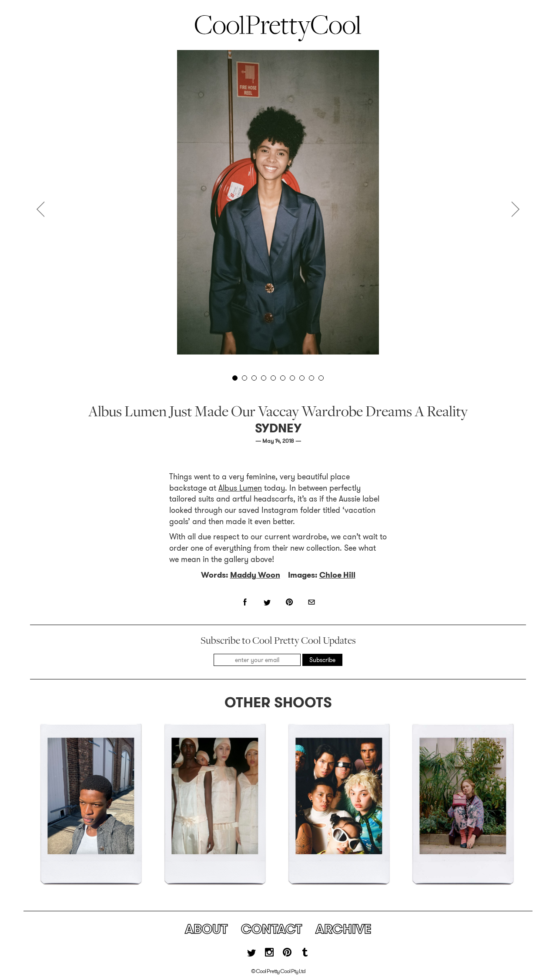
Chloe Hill (337, 575)
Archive (343, 929)
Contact (271, 929)
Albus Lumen (240, 488)
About (206, 929)
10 (321, 378)
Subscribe (322, 660)
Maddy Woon (255, 575)
